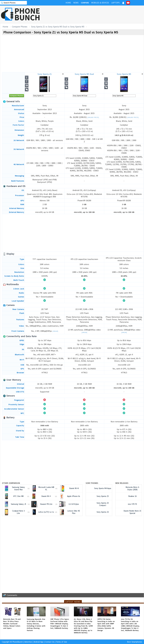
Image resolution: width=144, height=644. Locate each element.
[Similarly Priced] (93, 117)
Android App (39, 642)
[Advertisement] (98, 14)
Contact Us (50, 642)
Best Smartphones (135, 642)
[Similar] (55, 331)
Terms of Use (61, 642)
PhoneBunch (18, 642)
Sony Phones (92, 483)
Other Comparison (11, 483)
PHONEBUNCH (27, 14)
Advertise (28, 642)
